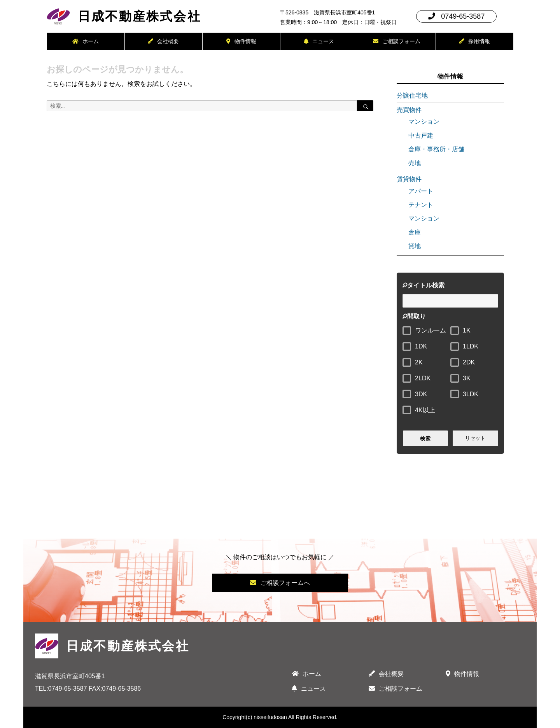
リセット (475, 438)
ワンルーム (430, 330)
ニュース (319, 41)
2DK (469, 362)
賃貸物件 (409, 179)
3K (467, 378)
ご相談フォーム (397, 41)
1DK (421, 346)
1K (467, 330)
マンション (424, 122)
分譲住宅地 (412, 95)
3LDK (471, 394)
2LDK (423, 378)
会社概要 (163, 41)
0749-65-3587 (456, 16)
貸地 (415, 246)
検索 (425, 438)
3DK (421, 394)
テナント (421, 205)
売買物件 (409, 110)
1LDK (471, 346)
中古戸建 (421, 136)
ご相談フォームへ (280, 583)
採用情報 (474, 41)
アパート (421, 191)
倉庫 (415, 232)
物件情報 (241, 41)
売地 (415, 163)
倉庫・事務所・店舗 (436, 149)
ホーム (86, 41)
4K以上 (425, 410)
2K (419, 362)
